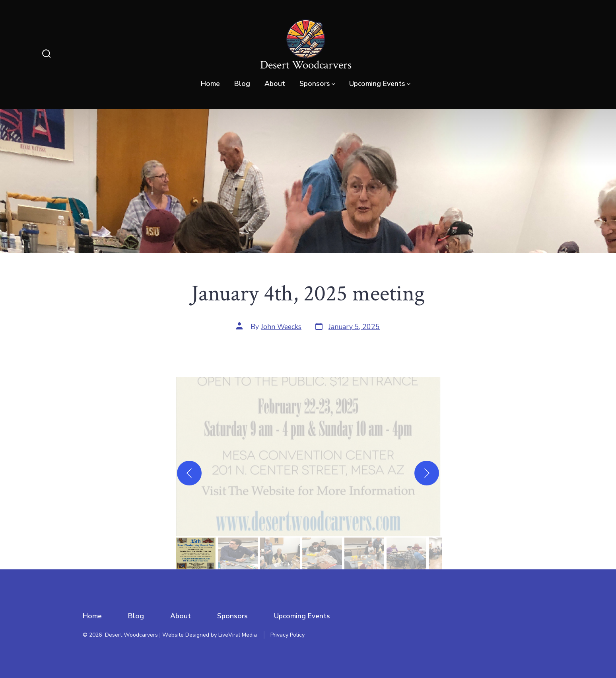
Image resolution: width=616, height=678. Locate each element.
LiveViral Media (238, 635)
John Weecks (281, 327)
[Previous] (189, 473)
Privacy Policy (288, 635)
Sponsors (317, 84)
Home (210, 84)
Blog (242, 84)
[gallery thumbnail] (196, 553)
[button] (308, 457)
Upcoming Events (380, 84)
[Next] (427, 473)
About (275, 84)
